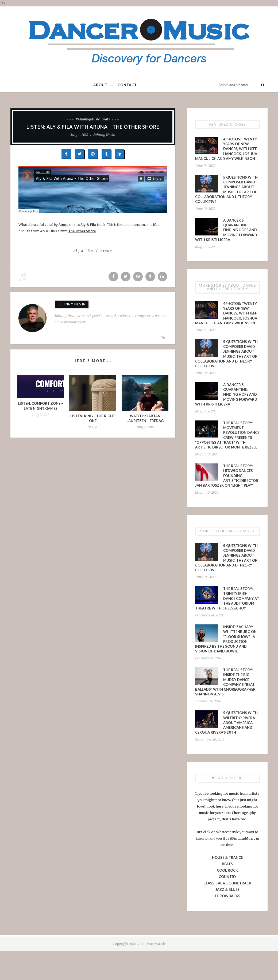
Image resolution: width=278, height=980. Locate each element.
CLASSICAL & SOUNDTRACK (227, 883)
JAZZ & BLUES (227, 890)
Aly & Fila (88, 225)
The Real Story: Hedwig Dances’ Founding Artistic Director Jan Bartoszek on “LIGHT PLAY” (227, 476)
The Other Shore (82, 231)
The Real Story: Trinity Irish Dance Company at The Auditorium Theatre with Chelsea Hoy (227, 598)
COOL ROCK (227, 870)
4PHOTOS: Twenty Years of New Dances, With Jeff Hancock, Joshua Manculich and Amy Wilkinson (226, 149)
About (100, 85)
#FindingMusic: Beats (93, 119)
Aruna (63, 225)
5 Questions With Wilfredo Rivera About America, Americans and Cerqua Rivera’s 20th (226, 723)
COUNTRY (227, 877)
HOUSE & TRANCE (227, 857)
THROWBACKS (227, 896)
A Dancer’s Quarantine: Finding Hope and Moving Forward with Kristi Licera (226, 230)
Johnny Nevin (104, 135)
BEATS (227, 864)
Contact (127, 85)
